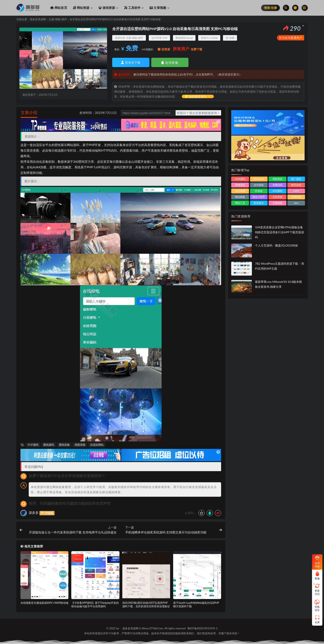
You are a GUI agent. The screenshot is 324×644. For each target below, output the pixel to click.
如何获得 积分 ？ (198, 96)
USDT (296, 191)
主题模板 (278, 203)
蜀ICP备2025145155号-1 (202, 628)
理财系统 (278, 179)
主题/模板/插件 (58, 19)
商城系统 (240, 185)
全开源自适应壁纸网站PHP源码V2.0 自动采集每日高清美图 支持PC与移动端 (115, 19)
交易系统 (278, 197)
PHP (165, 38)
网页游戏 (296, 185)
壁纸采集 (64, 445)
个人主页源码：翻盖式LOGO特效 (276, 245)
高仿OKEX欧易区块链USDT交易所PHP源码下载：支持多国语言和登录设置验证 (146, 604)
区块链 (259, 191)
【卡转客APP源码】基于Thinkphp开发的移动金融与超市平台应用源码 (95, 604)
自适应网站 (97, 445)
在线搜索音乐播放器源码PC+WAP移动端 (44, 603)
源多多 (34, 512)
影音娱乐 (259, 203)
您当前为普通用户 (291, 38)
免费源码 (278, 185)
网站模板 (240, 197)
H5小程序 (240, 191)
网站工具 (240, 203)
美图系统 (80, 445)
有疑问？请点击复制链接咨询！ (198, 113)
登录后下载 (131, 62)
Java (296, 203)
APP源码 (278, 191)
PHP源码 (33, 445)
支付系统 (259, 185)
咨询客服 (170, 63)
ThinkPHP (259, 179)
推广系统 (296, 179)
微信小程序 (259, 197)
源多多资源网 (38, 19)
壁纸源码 (49, 445)
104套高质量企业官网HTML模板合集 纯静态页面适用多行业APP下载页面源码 (279, 232)
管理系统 (296, 197)
